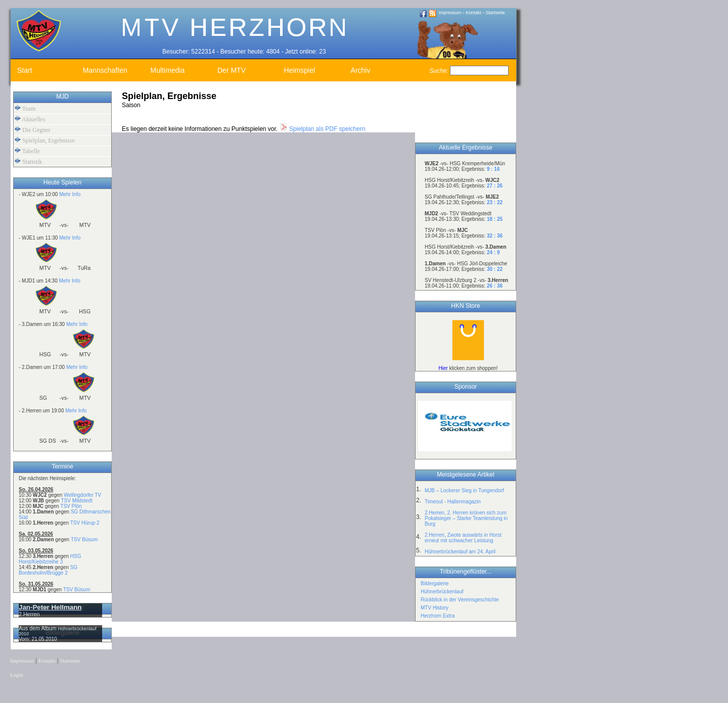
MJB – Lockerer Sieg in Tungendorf (464, 490)
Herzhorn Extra (438, 616)
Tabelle (27, 151)
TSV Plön (71, 506)
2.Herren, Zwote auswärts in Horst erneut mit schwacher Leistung (463, 538)
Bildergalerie (435, 583)
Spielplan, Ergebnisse (45, 140)
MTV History (435, 608)
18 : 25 (495, 219)
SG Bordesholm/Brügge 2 (48, 570)
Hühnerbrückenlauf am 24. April (460, 552)
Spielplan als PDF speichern (323, 129)
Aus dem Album (38, 628)
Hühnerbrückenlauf (442, 592)
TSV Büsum (84, 540)
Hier (443, 368)
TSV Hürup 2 (85, 523)
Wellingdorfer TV (82, 495)
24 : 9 (493, 252)
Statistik (28, 161)
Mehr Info (70, 194)
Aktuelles (30, 119)
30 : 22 (495, 269)
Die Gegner (33, 130)
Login (16, 675)
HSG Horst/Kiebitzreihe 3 (50, 559)
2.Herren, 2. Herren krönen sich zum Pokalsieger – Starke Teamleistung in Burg (466, 518)
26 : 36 (495, 286)
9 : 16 (493, 169)
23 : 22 (495, 202)
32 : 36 (495, 236)
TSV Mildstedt (76, 501)
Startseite (495, 13)
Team (25, 108)
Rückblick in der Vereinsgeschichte (460, 600)
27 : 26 (495, 186)
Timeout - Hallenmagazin (453, 502)
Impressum (450, 13)
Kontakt (473, 13)
